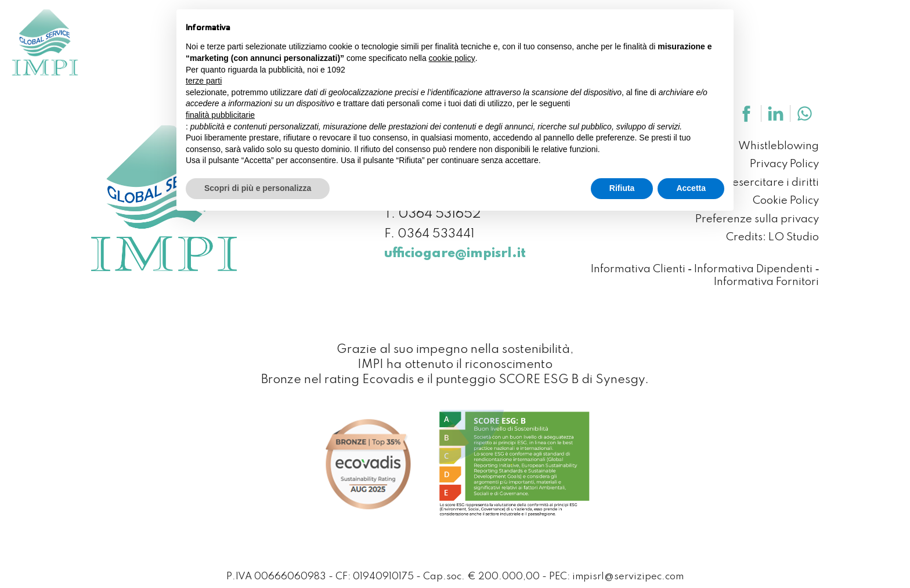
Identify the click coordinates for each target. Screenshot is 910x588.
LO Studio (794, 238)
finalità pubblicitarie (220, 115)
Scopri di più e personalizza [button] (258, 188)
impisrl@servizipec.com (628, 577)
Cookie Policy (786, 201)
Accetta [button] (691, 188)
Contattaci (848, 29)
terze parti (204, 81)
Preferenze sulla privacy (757, 220)
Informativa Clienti (638, 270)
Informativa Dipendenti (753, 270)
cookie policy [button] (452, 58)
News (785, 29)
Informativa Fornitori (766, 282)
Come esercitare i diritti (759, 183)
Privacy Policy (784, 165)
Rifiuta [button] (622, 188)
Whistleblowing (779, 147)
